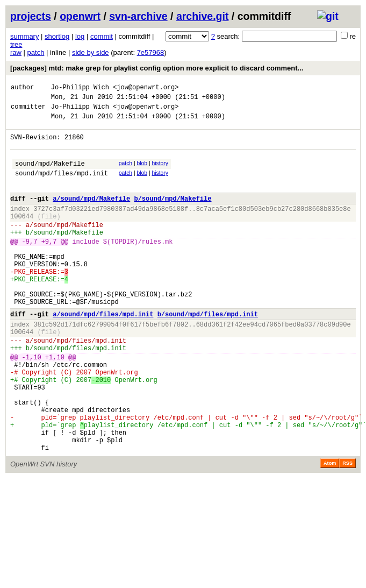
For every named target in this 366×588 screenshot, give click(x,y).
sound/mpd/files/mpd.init (62, 186)
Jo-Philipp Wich (80, 88)
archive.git (203, 16)
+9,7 (49, 265)
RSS (347, 529)
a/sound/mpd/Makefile (91, 214)
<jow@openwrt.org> (146, 88)
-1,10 (32, 404)
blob (142, 173)
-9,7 (30, 265)
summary (24, 36)
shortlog (57, 36)
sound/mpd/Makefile (50, 175)
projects (31, 16)
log (80, 36)
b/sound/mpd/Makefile (173, 214)
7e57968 (151, 52)
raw (16, 52)
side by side (91, 52)
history (160, 173)
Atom (330, 529)
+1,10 (55, 404)
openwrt (80, 16)
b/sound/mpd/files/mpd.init (208, 353)
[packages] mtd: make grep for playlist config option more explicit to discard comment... (157, 68)
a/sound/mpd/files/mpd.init (103, 353)
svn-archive (138, 16)
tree (16, 44)
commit (102, 36)
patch (36, 52)
